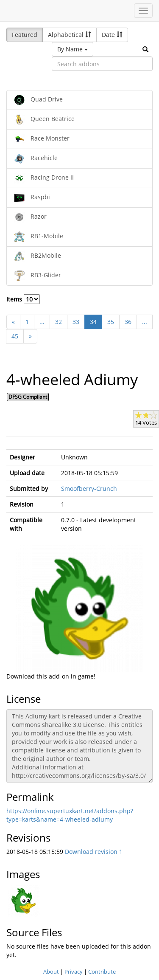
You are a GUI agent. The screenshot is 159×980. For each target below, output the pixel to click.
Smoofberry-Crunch (89, 489)
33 (76, 322)
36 (128, 322)
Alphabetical (70, 35)
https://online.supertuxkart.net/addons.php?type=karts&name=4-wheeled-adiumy (70, 815)
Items (23, 299)
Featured (25, 35)
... (42, 322)
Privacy (74, 972)
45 (15, 336)
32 (59, 322)
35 (111, 322)
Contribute (102, 972)
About (51, 972)
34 (93, 322)
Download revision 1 (94, 852)
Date (112, 35)
